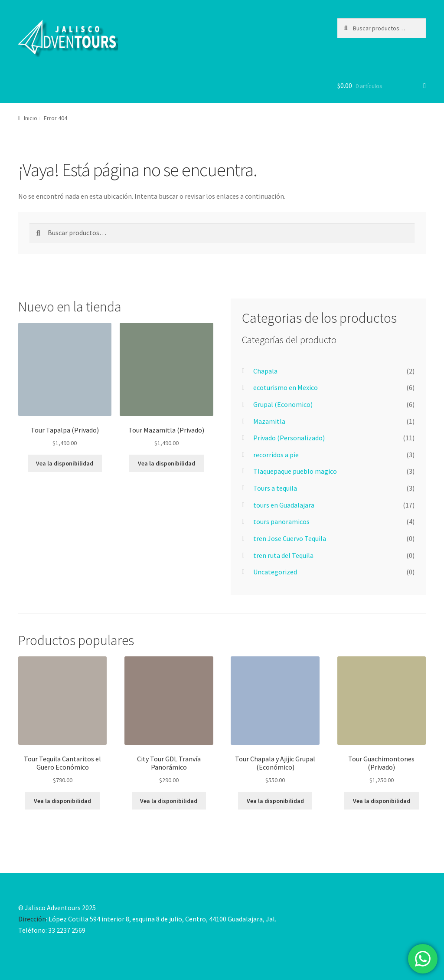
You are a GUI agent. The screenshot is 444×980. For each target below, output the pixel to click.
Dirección (32, 919)
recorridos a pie (276, 455)
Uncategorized (275, 572)
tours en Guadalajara (284, 505)
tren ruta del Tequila (283, 555)
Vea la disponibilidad (65, 463)
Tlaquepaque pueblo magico (295, 471)
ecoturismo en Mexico (286, 387)
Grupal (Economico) (283, 404)
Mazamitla (269, 421)
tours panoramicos (281, 521)
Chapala (265, 371)
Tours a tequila (275, 488)
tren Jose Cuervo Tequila (290, 538)
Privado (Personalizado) (289, 438)
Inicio (31, 118)
